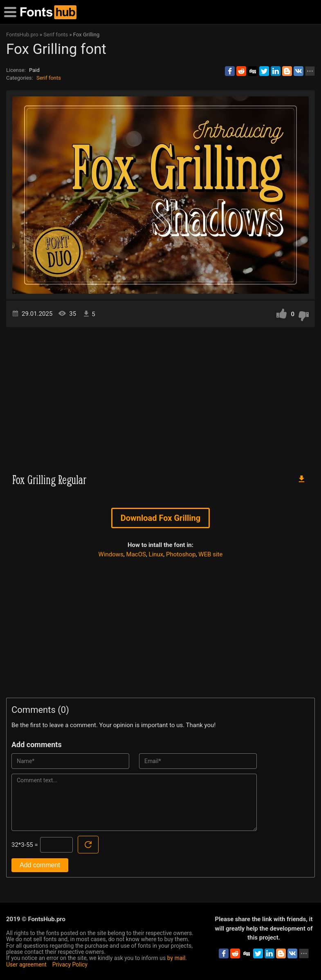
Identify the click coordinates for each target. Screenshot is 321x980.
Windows (111, 554)
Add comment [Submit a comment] (40, 865)
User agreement (26, 964)
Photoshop (181, 554)
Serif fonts (49, 78)
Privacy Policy (70, 964)
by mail (176, 958)
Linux (156, 554)
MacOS (136, 554)
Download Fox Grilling (160, 518)
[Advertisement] (160, 397)
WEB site (210, 554)
